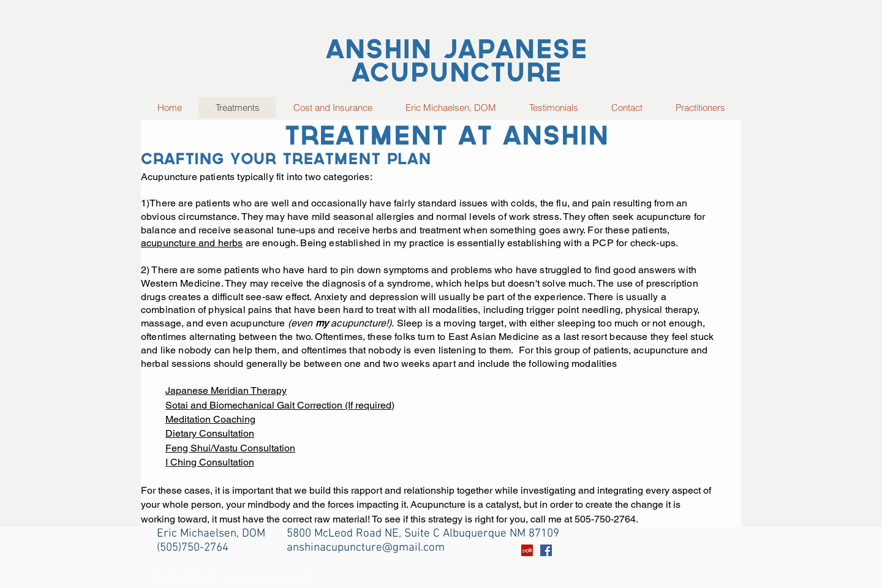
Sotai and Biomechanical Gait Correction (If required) (280, 405)
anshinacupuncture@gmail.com (366, 548)
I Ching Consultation (210, 462)
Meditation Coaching (210, 419)
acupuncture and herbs (192, 243)
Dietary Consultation (210, 433)
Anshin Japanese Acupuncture (457, 63)
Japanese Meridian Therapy (226, 390)
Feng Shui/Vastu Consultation (230, 448)
